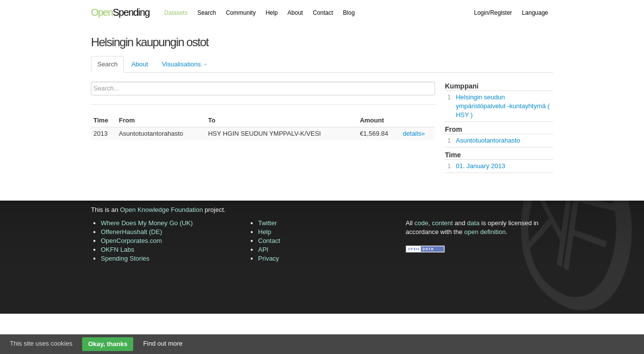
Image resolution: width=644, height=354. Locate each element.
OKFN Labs (117, 250)
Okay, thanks (108, 344)
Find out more (163, 343)
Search (206, 13)
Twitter (267, 223)
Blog (349, 13)
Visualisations (185, 64)
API (263, 250)
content (443, 223)
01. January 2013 (480, 166)
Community (241, 13)
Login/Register (493, 13)
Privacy (269, 258)
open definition (485, 232)
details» (414, 133)
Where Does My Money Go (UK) (147, 223)
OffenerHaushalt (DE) (132, 232)
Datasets (176, 13)
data (473, 223)
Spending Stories (125, 258)
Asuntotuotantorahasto (488, 140)
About (295, 13)
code (421, 223)
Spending (120, 12)
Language (535, 13)
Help (272, 13)
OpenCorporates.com (131, 241)
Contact (323, 13)
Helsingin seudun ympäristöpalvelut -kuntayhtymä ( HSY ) (503, 106)
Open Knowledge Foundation (161, 210)
